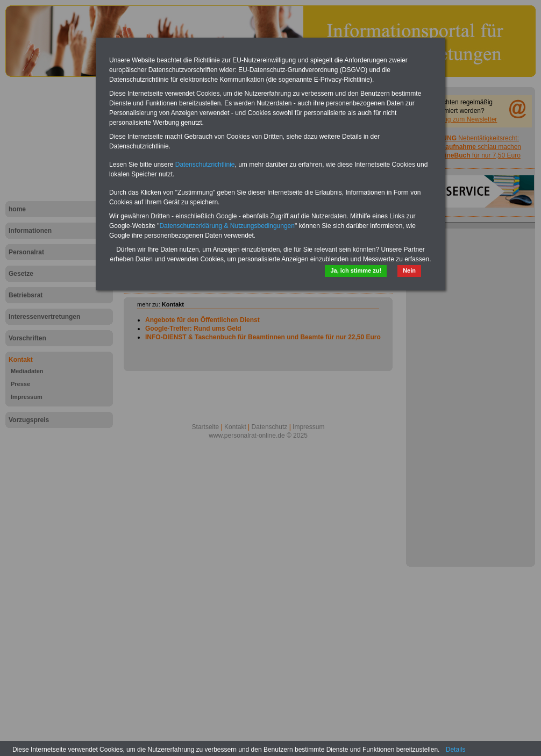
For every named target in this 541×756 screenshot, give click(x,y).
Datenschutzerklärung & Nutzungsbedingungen (227, 226)
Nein (409, 270)
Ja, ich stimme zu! (356, 270)
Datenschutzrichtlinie (205, 165)
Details (456, 750)
